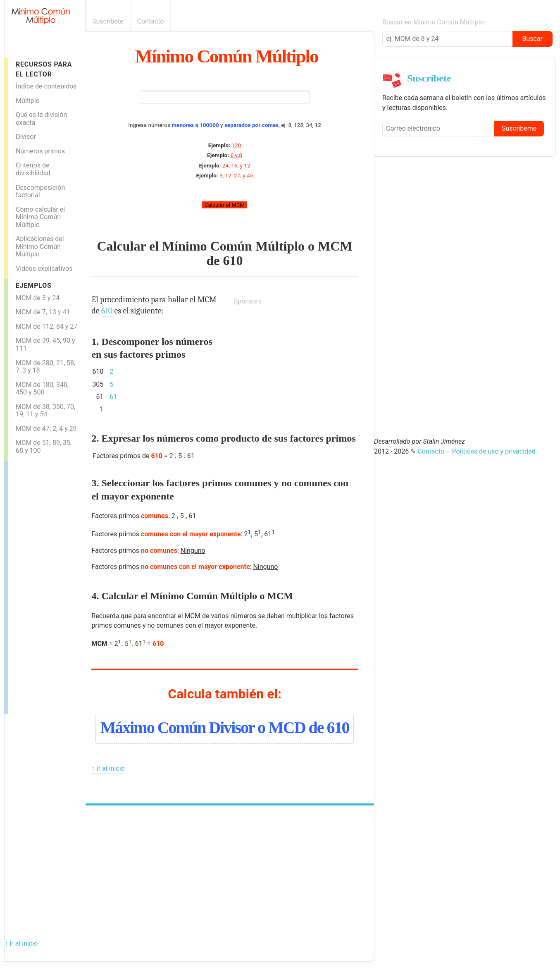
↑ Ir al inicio (108, 768)
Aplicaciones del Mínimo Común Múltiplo (40, 246)
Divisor (26, 137)
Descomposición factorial (40, 191)
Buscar (532, 39)
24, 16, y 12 (236, 165)
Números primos (40, 151)
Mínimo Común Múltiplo (227, 56)
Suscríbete (108, 21)
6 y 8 (236, 155)
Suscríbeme (519, 128)
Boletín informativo (369, 21)
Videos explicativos (44, 269)
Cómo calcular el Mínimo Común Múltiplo (40, 217)
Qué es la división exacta (41, 119)
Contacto (151, 21)
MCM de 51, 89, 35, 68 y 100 (44, 447)
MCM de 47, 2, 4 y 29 (46, 429)
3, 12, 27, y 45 (236, 175)
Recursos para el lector (44, 69)
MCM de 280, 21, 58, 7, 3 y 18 (45, 367)
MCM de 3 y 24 (38, 298)
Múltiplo (28, 101)
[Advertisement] (41, 585)
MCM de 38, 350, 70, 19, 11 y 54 (45, 411)
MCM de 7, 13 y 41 (43, 312)
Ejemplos (34, 286)
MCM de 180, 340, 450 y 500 (42, 389)
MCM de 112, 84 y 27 (46, 326)
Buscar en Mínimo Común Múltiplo (433, 22)
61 (113, 397)
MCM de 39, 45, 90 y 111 (45, 344)
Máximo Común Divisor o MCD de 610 (224, 728)
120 (236, 145)
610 (233, 260)
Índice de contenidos (46, 86)
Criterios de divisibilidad (33, 169)
